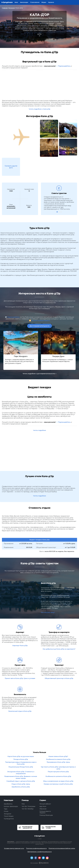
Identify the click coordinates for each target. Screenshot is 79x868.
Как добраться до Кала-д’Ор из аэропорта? (59, 649)
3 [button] (61, 212)
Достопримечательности (40, 326)
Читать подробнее (40, 430)
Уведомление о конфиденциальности (39, 852)
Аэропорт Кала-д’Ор (20, 646)
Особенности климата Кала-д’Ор (58, 759)
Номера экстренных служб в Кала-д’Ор (58, 784)
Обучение (43, 809)
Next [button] (77, 350)
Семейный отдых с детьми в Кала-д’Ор (21, 781)
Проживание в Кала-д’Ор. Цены (58, 762)
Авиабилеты (8, 804)
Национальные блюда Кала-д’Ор (21, 767)
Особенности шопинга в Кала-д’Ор (58, 776)
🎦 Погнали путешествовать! (40, 321)
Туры (6, 809)
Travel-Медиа (9, 816)
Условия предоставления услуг (14, 848)
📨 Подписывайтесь (63, 66)
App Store (43, 806)
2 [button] (59, 212)
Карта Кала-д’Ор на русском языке (21, 756)
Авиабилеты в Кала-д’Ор (21, 787)
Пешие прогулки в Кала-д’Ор (58, 772)
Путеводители (9, 819)
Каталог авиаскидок (11, 806)
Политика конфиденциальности (36, 848)
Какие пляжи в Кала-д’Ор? (58, 756)
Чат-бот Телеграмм (28, 806)
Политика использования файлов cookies (62, 848)
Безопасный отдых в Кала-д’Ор (20, 711)
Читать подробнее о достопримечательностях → (39, 374)
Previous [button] (2, 350)
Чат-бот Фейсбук (28, 809)
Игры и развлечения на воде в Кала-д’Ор (58, 781)
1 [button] (57, 212)
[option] (21, 350)
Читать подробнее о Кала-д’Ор (39, 109)
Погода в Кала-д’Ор (21, 759)
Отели (6, 811)
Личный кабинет (45, 804)
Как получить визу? (48, 612)
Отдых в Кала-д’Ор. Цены (21, 784)
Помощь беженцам (46, 815)
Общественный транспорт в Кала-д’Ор (59, 678)
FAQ (23, 804)
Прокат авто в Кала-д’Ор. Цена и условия (20, 678)
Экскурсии (8, 814)
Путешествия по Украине (45, 812)
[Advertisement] (39, 85)
